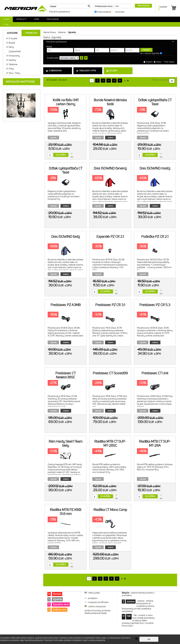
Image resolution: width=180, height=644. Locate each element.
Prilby (11, 69)
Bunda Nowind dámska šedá (110, 102)
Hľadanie (62, 32)
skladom (149, 62)
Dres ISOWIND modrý (155, 168)
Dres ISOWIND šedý (66, 237)
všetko (159, 62)
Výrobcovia (31, 33)
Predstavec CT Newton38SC (66, 375)
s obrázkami (55, 71)
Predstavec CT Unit (155, 373)
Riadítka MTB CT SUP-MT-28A (155, 443)
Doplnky (12, 60)
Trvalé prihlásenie (104, 12)
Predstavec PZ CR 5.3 (155, 305)
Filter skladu (169, 62)
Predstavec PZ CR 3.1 (110, 305)
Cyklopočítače (15, 51)
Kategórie (12, 33)
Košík (37, 19)
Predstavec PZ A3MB (66, 305)
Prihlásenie (53, 19)
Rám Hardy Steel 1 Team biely (66, 443)
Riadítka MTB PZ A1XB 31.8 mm (66, 512)
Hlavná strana (49, 32)
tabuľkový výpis (88, 71)
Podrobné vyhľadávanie (60, 12)
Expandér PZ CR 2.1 (110, 237)
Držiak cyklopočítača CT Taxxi (155, 102)
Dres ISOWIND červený (110, 168)
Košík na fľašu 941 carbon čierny (66, 102)
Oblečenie (13, 64)
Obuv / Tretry (14, 73)
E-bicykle (13, 38)
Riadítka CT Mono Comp (110, 510)
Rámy (11, 47)
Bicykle (12, 43)
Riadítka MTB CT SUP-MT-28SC (110, 443)
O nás (6, 19)
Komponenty (14, 56)
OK (149, 639)
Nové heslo (120, 12)
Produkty (22, 19)
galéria (113, 71)
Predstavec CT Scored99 (110, 373)
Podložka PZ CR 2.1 (155, 237)
